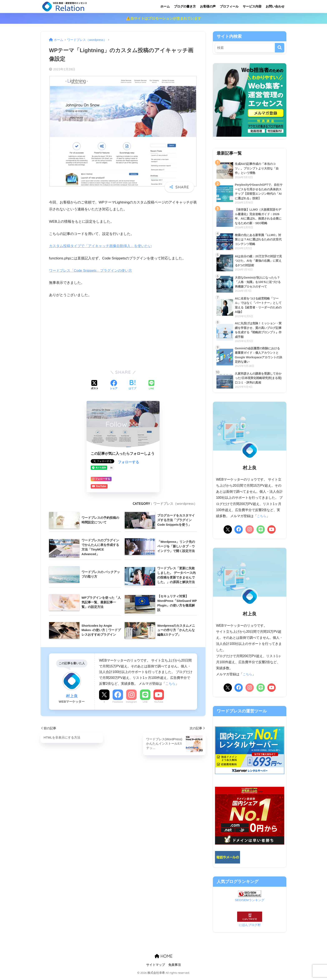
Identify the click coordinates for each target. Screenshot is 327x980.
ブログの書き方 (185, 6)
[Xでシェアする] (95, 385)
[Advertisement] (123, 333)
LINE (145, 702)
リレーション (82, 6)
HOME (163, 959)
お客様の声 (208, 6)
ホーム (165, 6)
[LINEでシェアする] (151, 385)
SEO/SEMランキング (250, 903)
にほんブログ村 (250, 928)
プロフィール (229, 6)
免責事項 (175, 968)
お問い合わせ (275, 6)
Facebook (118, 702)
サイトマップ (156, 968)
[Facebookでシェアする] (114, 385)
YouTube (159, 702)
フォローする (128, 462)
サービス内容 (252, 6)
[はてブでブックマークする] (132, 385)
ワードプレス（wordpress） (175, 504)
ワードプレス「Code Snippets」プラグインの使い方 (91, 271)
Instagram (131, 702)
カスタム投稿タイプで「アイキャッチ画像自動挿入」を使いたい (100, 246)
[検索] (280, 48)
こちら (170, 683)
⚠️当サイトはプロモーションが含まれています (164, 18)
